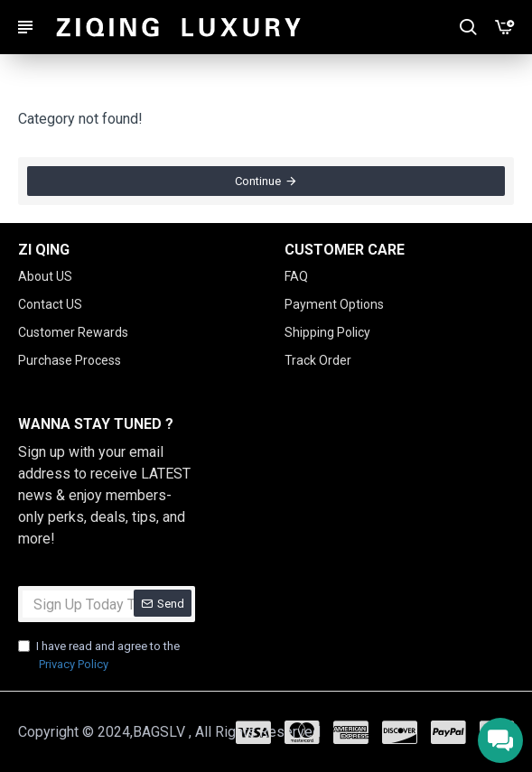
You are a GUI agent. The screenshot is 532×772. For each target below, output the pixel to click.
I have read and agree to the (99, 656)
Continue (258, 181)
